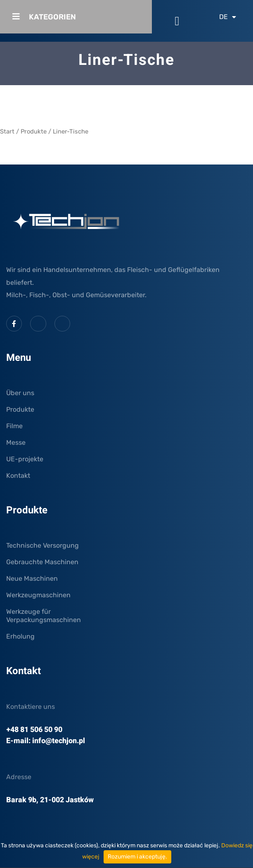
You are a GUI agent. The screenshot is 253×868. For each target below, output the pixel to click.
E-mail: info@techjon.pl (46, 741)
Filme (14, 426)
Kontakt (18, 476)
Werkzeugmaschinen (38, 595)
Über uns (20, 393)
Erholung (20, 636)
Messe (16, 442)
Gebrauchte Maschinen (42, 562)
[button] (177, 21)
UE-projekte (25, 459)
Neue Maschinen (32, 578)
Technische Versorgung (43, 545)
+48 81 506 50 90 (34, 730)
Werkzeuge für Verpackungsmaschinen (44, 616)
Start (7, 131)
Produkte (34, 131)
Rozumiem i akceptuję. (137, 857)
